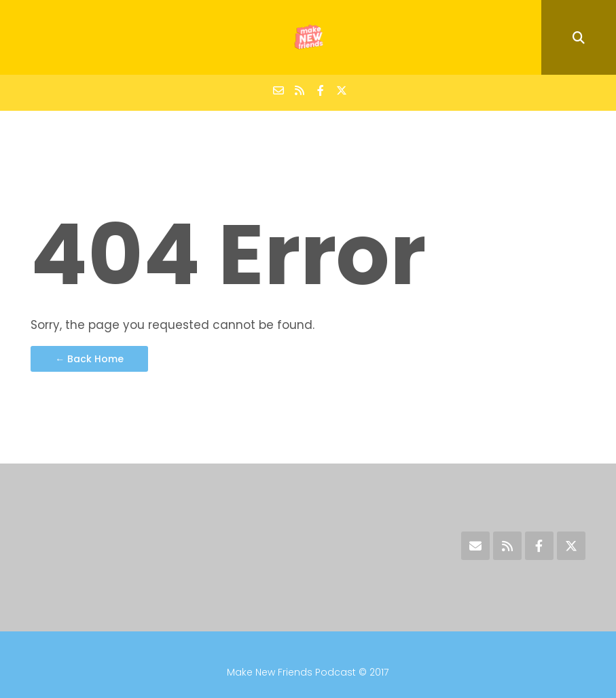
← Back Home (89, 359)
